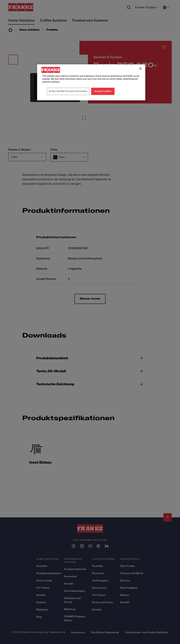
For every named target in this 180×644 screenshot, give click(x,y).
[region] (91, 82)
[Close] (140, 68)
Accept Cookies (103, 91)
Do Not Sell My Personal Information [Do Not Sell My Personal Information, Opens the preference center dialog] (68, 91)
